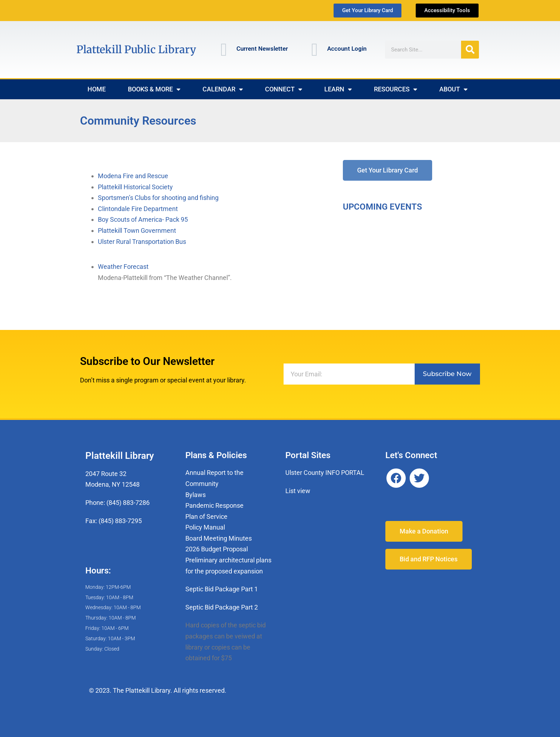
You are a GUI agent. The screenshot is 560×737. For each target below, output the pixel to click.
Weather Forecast (123, 267)
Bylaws (196, 495)
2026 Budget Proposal (217, 549)
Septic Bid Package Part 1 (222, 589)
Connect (284, 89)
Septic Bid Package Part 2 (222, 607)
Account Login (347, 49)
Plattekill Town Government (137, 230)
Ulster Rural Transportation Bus (142, 242)
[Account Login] (315, 50)
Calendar (223, 89)
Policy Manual (205, 527)
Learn (338, 89)
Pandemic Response (214, 505)
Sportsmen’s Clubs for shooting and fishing (158, 198)
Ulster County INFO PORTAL (325, 473)
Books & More (154, 89)
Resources (396, 89)
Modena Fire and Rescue (133, 176)
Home (97, 89)
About (453, 89)
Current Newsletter (262, 49)
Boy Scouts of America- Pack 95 (143, 219)
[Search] (470, 50)
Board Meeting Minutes (219, 538)
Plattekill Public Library (136, 49)
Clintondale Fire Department (138, 209)
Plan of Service (206, 517)
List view (298, 491)
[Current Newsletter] (224, 50)
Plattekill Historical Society (135, 187)
